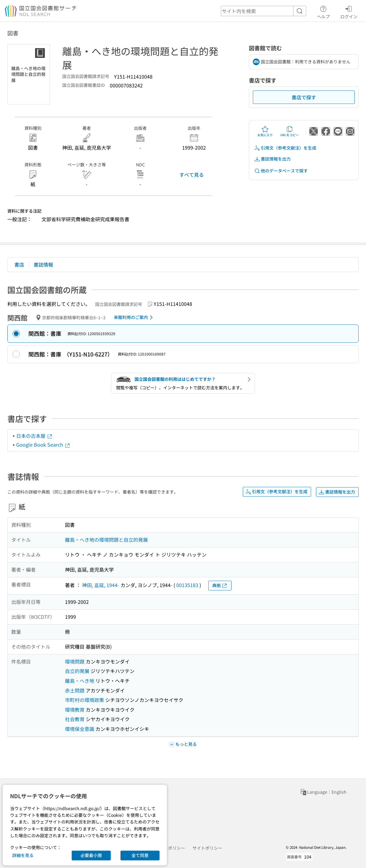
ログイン (349, 11)
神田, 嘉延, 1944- (101, 585)
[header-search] (264, 11)
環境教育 (75, 710)
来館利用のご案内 (134, 317)
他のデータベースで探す (281, 171)
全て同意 (140, 855)
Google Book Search (43, 445)
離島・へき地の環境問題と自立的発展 (106, 540)
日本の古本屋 (34, 436)
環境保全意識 (80, 729)
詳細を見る (23, 855)
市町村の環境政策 (84, 700)
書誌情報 (43, 264)
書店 (19, 264)
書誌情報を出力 (272, 159)
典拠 (220, 585)
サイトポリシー (207, 848)
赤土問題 (75, 690)
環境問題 (75, 661)
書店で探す (304, 97)
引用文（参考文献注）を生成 (285, 148)
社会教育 (75, 719)
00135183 (187, 585)
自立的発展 (77, 671)
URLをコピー (289, 131)
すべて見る (192, 175)
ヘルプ (323, 11)
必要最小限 (91, 855)
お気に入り (265, 131)
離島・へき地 (80, 681)
